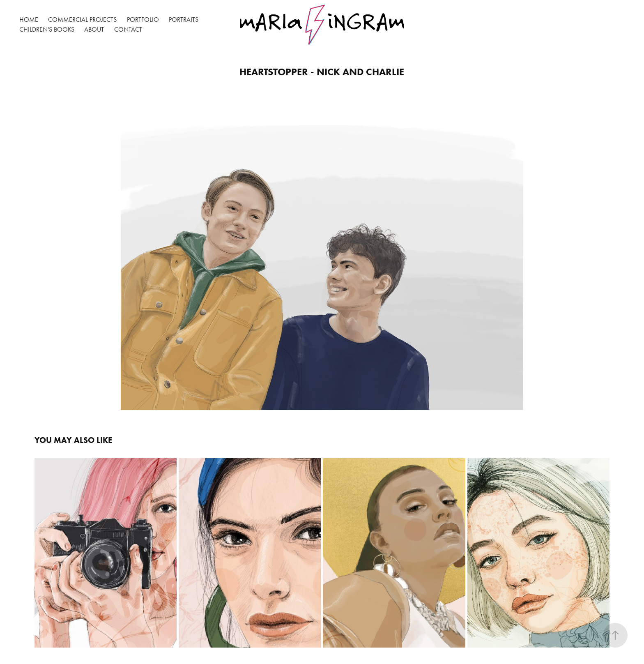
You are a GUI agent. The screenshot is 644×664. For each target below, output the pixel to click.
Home (29, 20)
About (94, 29)
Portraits (184, 20)
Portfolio (143, 20)
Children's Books (47, 29)
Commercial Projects (82, 20)
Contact (128, 29)
